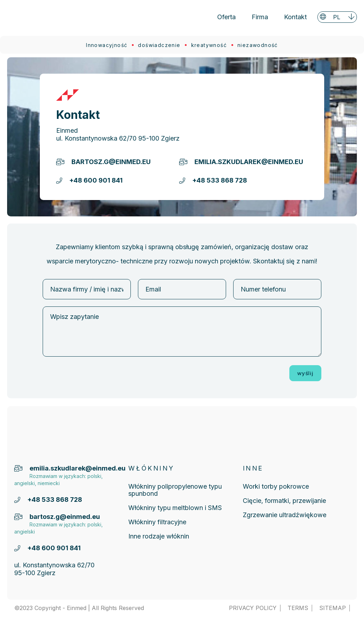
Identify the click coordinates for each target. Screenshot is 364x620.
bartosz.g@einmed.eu (111, 162)
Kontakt (295, 17)
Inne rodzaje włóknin (159, 536)
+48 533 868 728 (220, 180)
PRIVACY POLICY (253, 608)
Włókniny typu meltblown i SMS (175, 508)
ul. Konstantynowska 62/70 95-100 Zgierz (118, 138)
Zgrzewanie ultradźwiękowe (285, 515)
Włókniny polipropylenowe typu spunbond (175, 490)
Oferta (226, 17)
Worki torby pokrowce (276, 486)
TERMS (298, 608)
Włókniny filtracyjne (157, 522)
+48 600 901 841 (96, 180)
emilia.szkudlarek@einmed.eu (240, 162)
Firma (260, 17)
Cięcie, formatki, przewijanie (284, 501)
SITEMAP (333, 608)
